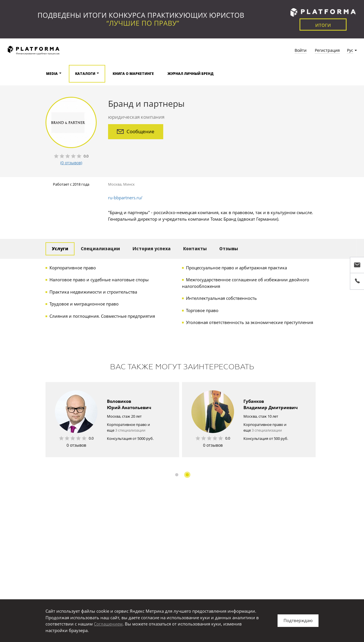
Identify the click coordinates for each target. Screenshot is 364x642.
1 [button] (177, 475)
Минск (129, 184)
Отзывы (229, 249)
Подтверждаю (298, 620)
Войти (301, 50)
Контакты (195, 249)
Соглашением (108, 624)
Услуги (60, 249)
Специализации (100, 249)
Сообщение (136, 131)
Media (52, 74)
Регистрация (327, 50)
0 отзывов (76, 445)
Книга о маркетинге (133, 74)
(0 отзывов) (71, 163)
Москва (115, 184)
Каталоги (85, 74)
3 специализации (130, 430)
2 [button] (187, 475)
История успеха (152, 249)
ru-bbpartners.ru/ (125, 198)
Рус (350, 50)
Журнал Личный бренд (191, 74)
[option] (112, 420)
